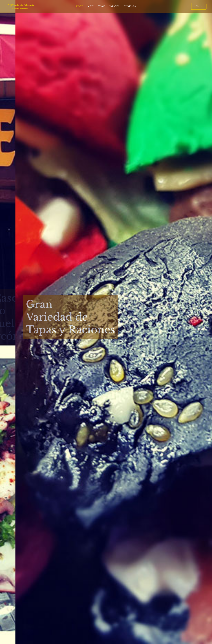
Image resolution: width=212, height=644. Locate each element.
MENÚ (91, 6)
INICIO (80, 6)
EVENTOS (114, 6)
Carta (197, 6)
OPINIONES (130, 6)
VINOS (102, 6)
